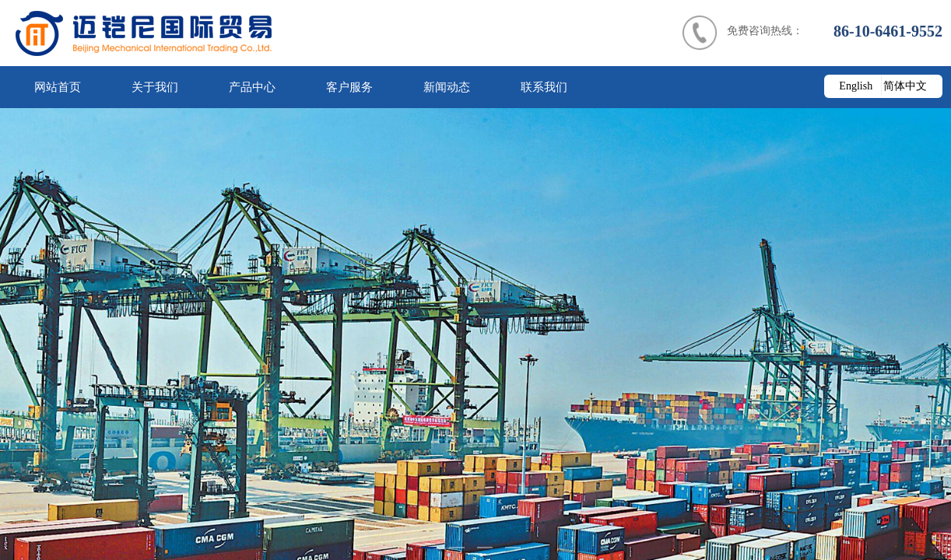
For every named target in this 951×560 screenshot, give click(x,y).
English (856, 86)
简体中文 (905, 86)
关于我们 (155, 87)
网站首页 (58, 87)
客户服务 (349, 87)
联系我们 (544, 87)
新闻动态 (447, 87)
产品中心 (252, 87)
